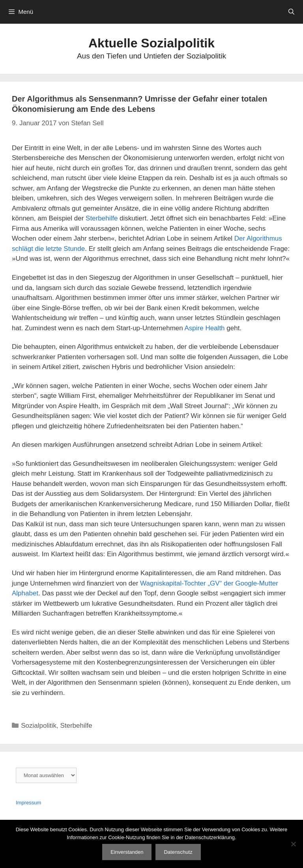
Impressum (28, 803)
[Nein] (293, 844)
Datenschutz (178, 852)
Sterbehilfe (102, 218)
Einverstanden (127, 852)
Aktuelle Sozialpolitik (151, 43)
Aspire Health (205, 328)
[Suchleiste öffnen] (291, 12)
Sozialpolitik (39, 726)
